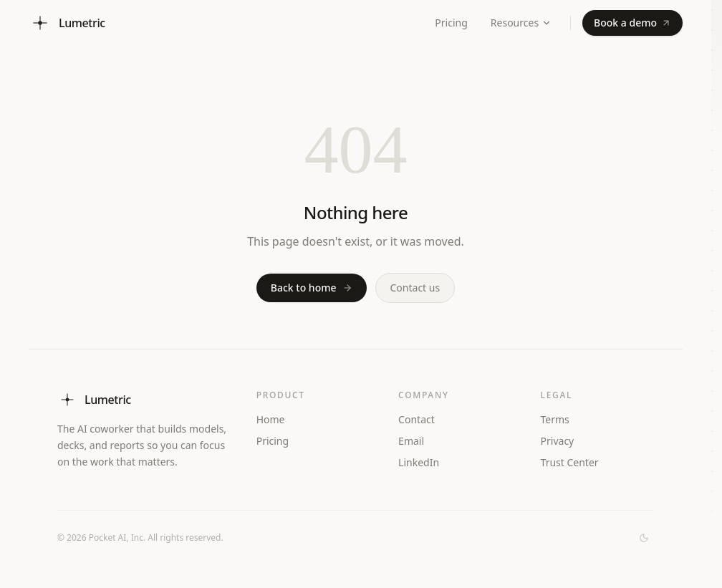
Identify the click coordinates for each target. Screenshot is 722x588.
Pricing (451, 23)
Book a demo (632, 23)
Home (271, 419)
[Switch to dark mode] (644, 538)
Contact (417, 419)
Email (411, 441)
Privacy (558, 441)
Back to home (312, 288)
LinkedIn (424, 462)
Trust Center (576, 462)
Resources (521, 23)
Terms (555, 419)
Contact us (415, 288)
